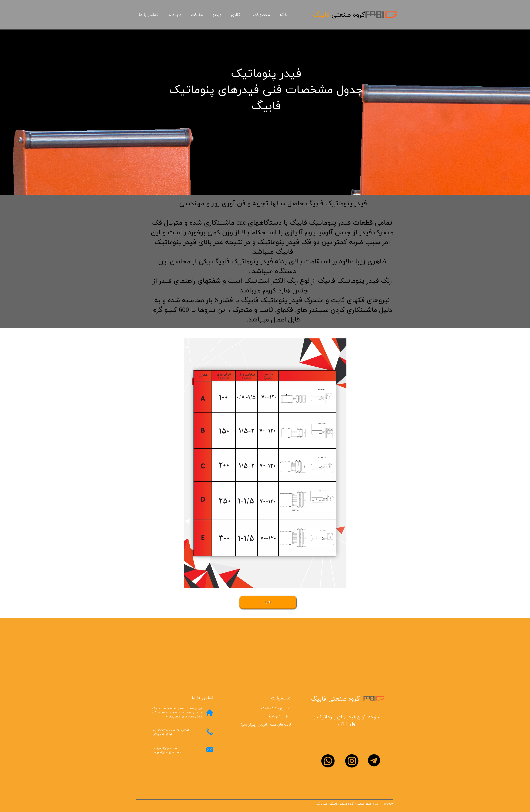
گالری (236, 15)
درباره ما (174, 15)
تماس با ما (148, 15)
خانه (283, 15)
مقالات (197, 15)
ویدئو (217, 15)
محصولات (262, 15)
